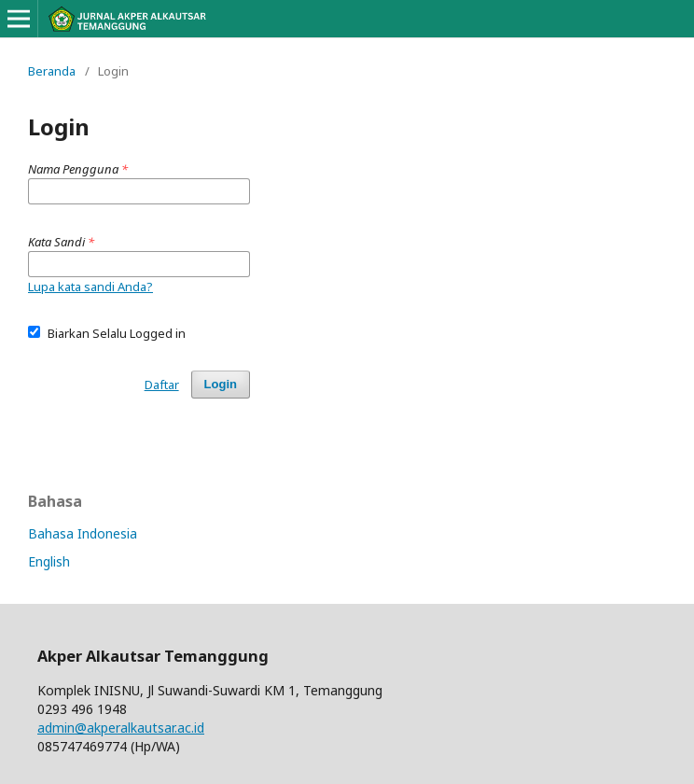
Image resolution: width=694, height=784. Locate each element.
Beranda (52, 71)
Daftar (162, 385)
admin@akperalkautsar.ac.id (121, 728)
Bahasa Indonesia (83, 533)
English (49, 561)
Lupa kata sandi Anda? (90, 287)
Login (221, 384)
